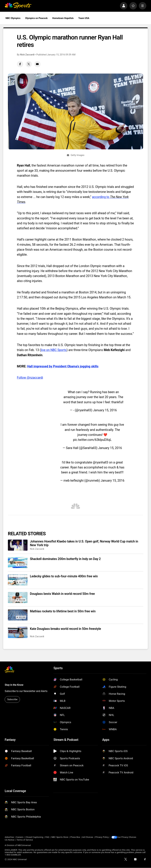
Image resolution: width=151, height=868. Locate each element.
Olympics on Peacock (36, 18)
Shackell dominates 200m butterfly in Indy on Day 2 (65, 559)
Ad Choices (88, 837)
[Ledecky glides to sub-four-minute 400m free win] (18, 580)
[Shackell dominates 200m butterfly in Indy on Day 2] (18, 563)
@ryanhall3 (100, 462)
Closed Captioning (34, 837)
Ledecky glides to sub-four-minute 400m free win (64, 576)
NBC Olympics (13, 18)
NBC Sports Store (60, 837)
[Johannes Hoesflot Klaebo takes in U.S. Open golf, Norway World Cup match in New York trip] (18, 545)
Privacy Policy (102, 837)
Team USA (84, 18)
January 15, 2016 (105, 410)
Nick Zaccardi (27, 55)
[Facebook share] (20, 64)
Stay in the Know (14, 685)
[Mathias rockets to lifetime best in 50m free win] (18, 615)
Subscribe (12, 699)
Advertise (9, 837)
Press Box (75, 837)
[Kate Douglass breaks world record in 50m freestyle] (18, 632)
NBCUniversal (24, 845)
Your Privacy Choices (128, 837)
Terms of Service (25, 840)
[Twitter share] (29, 64)
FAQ (47, 837)
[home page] (18, 6)
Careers (20, 837)
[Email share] (37, 64)
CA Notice (9, 840)
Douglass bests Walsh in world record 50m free (62, 594)
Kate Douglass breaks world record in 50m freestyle (66, 629)
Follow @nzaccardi (30, 378)
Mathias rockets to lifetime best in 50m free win (63, 611)
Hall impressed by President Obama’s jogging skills (63, 366)
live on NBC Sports (54, 350)
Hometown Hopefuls (63, 18)
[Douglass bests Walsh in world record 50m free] (18, 597)
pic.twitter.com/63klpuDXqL (92, 440)
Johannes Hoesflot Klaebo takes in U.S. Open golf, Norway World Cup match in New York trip (84, 543)
